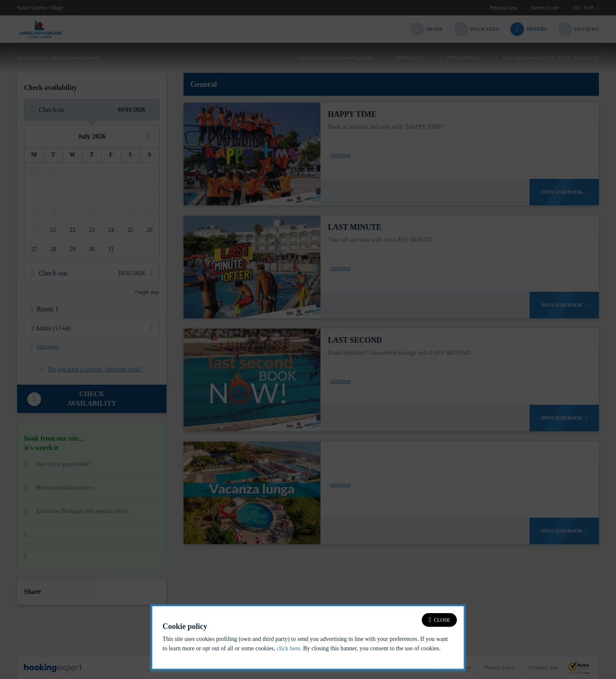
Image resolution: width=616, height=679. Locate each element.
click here (289, 648)
